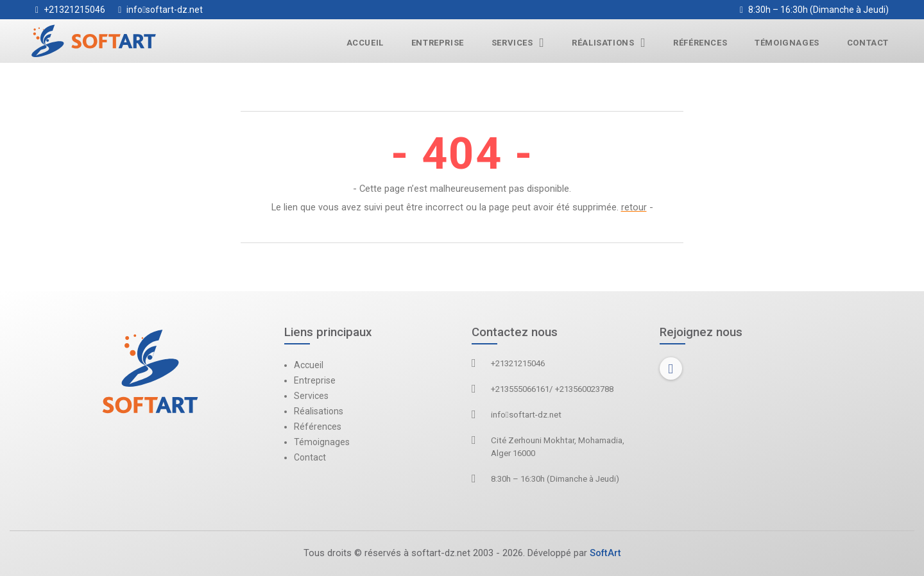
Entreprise (438, 43)
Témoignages (787, 43)
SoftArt (605, 553)
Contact (868, 43)
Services (518, 43)
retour (634, 207)
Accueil (365, 43)
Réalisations (609, 43)
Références (700, 43)
